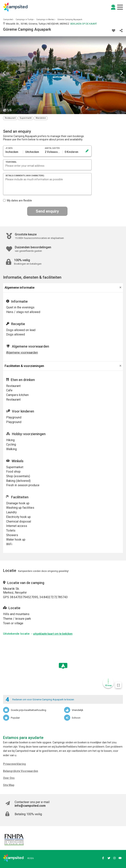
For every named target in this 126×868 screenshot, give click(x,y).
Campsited (8, 19)
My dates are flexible (18, 200)
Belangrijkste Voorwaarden (21, 771)
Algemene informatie (20, 288)
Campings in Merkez (45, 19)
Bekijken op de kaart (84, 24)
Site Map (9, 785)
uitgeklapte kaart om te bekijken (53, 634)
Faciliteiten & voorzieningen (24, 366)
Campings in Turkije (25, 19)
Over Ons (9, 778)
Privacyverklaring (14, 764)
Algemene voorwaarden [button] (22, 352)
